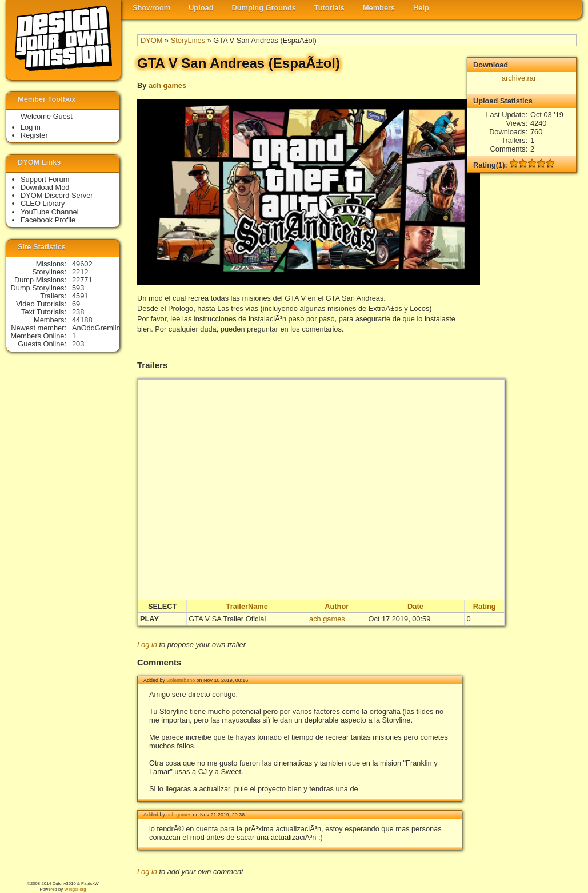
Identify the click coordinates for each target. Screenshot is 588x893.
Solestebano (181, 680)
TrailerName (247, 606)
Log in (147, 645)
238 (78, 312)
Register (34, 135)
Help (421, 8)
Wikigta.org (75, 889)
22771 (82, 280)
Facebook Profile (48, 220)
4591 (80, 296)
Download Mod (45, 187)
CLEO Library (43, 203)
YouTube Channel (50, 212)
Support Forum (45, 179)
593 (78, 288)
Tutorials (329, 8)
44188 (82, 320)
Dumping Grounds (264, 8)
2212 (80, 272)
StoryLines (188, 40)
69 (76, 304)
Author (337, 606)
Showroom (151, 8)
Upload (201, 8)
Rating (485, 606)
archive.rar (519, 78)
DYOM (151, 40)
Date (415, 606)
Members (379, 8)
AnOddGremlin (96, 328)
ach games (167, 85)
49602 (82, 264)
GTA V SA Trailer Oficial (227, 619)
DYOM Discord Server (57, 195)
